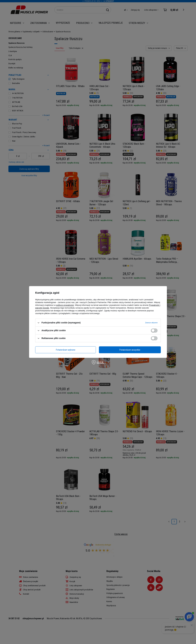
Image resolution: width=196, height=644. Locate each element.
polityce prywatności (65, 305)
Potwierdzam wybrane (66, 350)
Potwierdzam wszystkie (130, 350)
